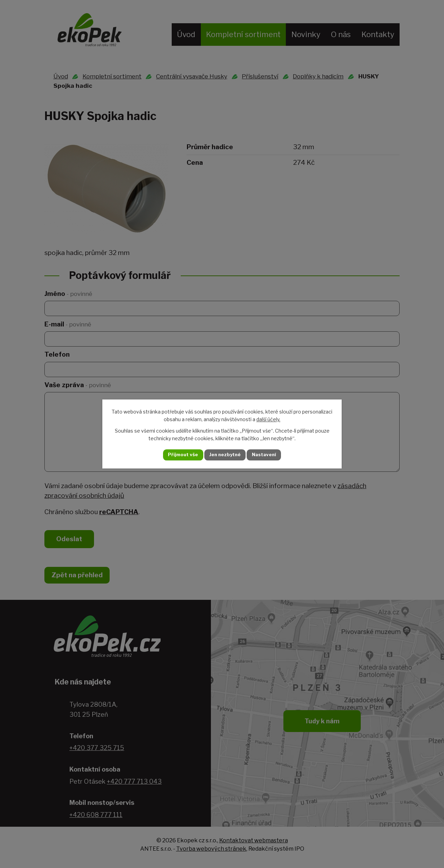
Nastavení (270, 455)
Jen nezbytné (225, 455)
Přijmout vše (177, 455)
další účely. (268, 419)
